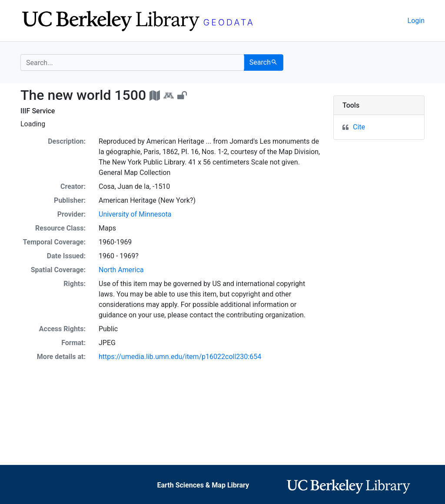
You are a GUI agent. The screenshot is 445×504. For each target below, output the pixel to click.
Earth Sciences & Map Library (203, 485)
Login (416, 21)
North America (121, 270)
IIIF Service (38, 111)
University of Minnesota (135, 214)
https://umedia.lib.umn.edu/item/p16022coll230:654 (180, 357)
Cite (359, 127)
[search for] (132, 63)
